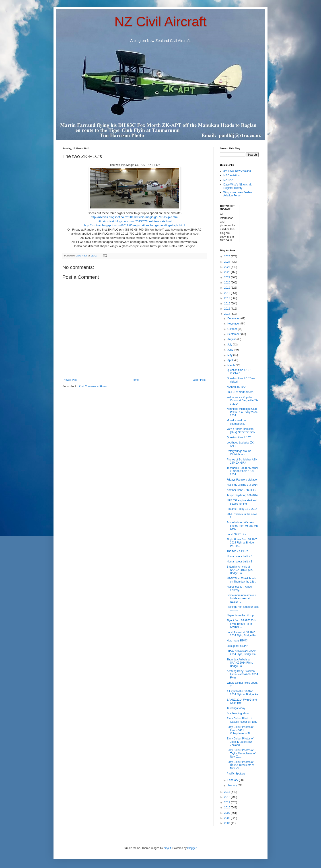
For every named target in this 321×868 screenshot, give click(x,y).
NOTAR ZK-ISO (236, 387)
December (234, 318)
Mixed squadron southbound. (236, 422)
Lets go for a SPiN (238, 646)
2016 (228, 304)
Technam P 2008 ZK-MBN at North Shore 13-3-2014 (242, 471)
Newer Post (70, 380)
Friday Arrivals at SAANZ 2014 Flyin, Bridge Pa (242, 653)
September (234, 334)
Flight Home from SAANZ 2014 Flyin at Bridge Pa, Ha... (242, 543)
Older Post (199, 380)
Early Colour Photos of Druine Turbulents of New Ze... (240, 765)
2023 (228, 267)
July (230, 345)
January (233, 785)
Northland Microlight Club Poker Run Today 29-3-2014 (242, 412)
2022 (228, 272)
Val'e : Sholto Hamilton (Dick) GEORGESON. (241, 431)
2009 (228, 813)
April (230, 360)
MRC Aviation (231, 175)
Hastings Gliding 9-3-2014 (242, 485)
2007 (228, 823)
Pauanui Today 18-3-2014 (242, 509)
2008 (228, 818)
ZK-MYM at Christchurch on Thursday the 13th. (241, 580)
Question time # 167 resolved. (239, 372)
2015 (228, 309)
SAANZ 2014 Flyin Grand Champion (242, 701)
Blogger (192, 848)
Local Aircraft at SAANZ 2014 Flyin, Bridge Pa (241, 634)
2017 (228, 298)
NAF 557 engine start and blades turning (242, 502)
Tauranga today (236, 708)
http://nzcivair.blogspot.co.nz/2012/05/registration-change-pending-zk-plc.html (134, 225)
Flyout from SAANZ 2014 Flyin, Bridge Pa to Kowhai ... (242, 624)
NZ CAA (228, 180)
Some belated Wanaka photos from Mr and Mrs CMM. (243, 526)
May (230, 355)
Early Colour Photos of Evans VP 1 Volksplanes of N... (240, 730)
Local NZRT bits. (237, 534)
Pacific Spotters (236, 774)
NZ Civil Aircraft (160, 22)
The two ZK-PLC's (238, 551)
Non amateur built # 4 (240, 556)
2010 (228, 808)
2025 (228, 256)
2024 (228, 262)
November (234, 324)
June (231, 350)
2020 (228, 283)
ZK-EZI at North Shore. (240, 392)
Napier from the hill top (240, 615)
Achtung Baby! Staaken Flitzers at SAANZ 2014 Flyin (242, 674)
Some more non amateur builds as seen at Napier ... (242, 598)
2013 (228, 792)
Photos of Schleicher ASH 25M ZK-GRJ (242, 461)
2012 (228, 797)
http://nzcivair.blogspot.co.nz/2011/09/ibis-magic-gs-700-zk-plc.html (134, 217)
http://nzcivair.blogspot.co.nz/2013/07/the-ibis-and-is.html (134, 221)
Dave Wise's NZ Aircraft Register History (237, 186)
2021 (228, 277)
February (233, 780)
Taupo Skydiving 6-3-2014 (242, 495)
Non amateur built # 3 (240, 562)
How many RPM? (237, 641)
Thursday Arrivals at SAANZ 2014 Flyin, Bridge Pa (240, 663)
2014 (228, 314)
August (232, 339)
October (233, 329)
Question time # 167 (239, 437)
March (231, 365)
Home (135, 380)
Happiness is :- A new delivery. (240, 588)
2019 (228, 288)
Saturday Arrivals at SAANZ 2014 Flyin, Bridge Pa (240, 570)
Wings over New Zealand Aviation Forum (238, 194)
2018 (228, 293)
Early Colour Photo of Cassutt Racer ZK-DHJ (242, 720)
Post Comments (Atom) (93, 386)
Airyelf (167, 848)
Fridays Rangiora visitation (242, 480)
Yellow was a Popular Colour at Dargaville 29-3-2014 (242, 401)
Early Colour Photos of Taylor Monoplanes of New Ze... (241, 753)
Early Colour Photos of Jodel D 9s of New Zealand (240, 742)
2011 (228, 802)
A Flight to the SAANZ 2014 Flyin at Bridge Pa (242, 693)
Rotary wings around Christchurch (239, 453)
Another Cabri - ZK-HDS (241, 490)
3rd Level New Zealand (237, 171)
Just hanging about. (238, 713)
